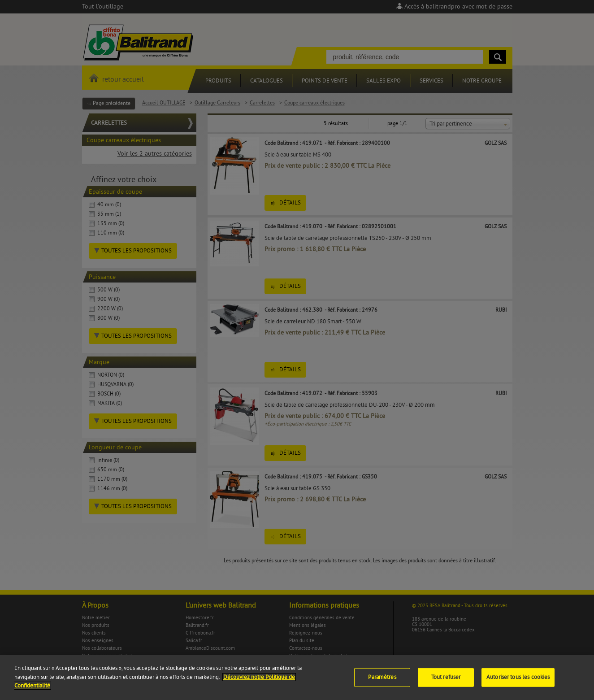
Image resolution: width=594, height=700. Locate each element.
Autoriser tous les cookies (518, 682)
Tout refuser (446, 682)
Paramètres (382, 682)
